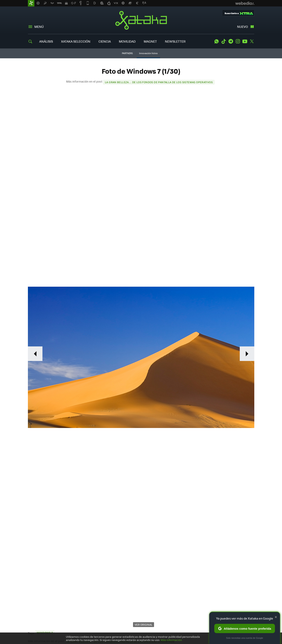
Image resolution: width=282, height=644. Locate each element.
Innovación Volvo (148, 53)
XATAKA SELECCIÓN (76, 41)
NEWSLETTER (175, 41)
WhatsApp (217, 41)
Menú (39, 27)
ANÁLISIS (46, 41)
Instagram (238, 41)
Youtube (245, 41)
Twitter (252, 41)
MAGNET (150, 41)
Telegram (231, 41)
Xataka (141, 20)
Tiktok (224, 41)
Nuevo (242, 27)
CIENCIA (105, 41)
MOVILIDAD (127, 41)
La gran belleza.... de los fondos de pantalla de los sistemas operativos (159, 82)
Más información (171, 640)
